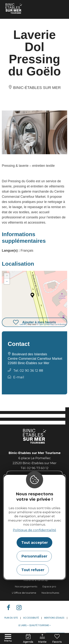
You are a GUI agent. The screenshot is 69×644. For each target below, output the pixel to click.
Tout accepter (35, 543)
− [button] (7, 281)
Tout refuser (33, 570)
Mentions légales (54, 618)
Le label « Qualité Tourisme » (34, 625)
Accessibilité (31, 618)
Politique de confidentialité (34, 530)
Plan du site (11, 618)
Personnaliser (34, 556)
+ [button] (7, 276)
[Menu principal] (8, 638)
